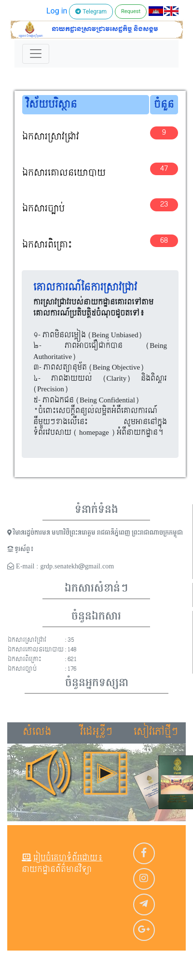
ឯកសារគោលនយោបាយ (64, 173)
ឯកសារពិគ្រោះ (47, 245)
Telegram (91, 12)
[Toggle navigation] (36, 54)
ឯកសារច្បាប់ (43, 209)
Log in (57, 11)
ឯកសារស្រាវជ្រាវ (51, 137)
